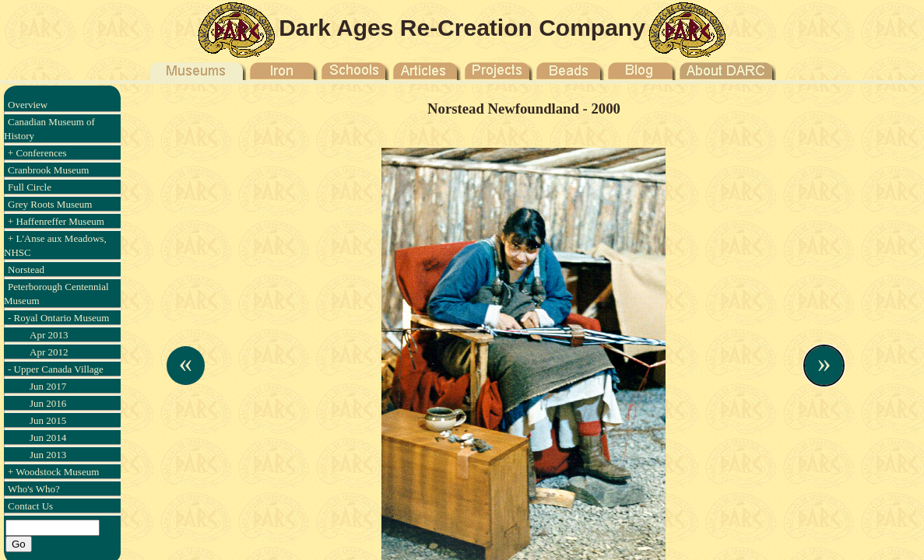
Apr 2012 (49, 352)
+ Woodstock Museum (53, 472)
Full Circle (30, 187)
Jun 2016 (48, 403)
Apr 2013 (49, 335)
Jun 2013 (48, 455)
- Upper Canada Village (56, 369)
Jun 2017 (48, 386)
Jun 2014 (48, 437)
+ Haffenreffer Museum (56, 221)
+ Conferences (37, 153)
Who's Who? (34, 489)
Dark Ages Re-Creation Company (462, 28)
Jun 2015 (48, 420)
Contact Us (30, 506)
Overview (28, 105)
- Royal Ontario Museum (58, 318)
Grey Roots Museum (50, 204)
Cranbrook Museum (48, 170)
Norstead (26, 269)
